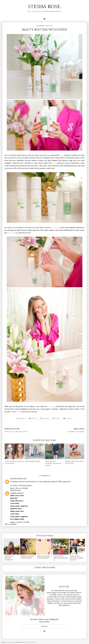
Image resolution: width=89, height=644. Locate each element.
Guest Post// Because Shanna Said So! (77, 558)
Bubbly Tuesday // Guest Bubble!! (28, 557)
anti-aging (51, 406)
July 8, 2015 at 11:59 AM (19, 488)
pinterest (45, 418)
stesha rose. (45, 6)
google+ (68, 418)
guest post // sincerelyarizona (61, 558)
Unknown (14, 490)
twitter (33, 418)
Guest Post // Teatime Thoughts (10, 558)
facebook (21, 418)
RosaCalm (56, 227)
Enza (62, 155)
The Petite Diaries (16, 479)
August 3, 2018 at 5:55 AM (20, 522)
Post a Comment (11, 524)
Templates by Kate (30, 642)
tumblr (57, 418)
